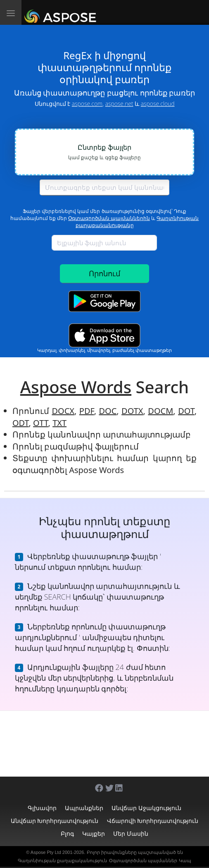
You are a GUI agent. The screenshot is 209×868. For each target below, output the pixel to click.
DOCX (63, 411)
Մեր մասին (131, 833)
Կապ (185, 861)
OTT (40, 423)
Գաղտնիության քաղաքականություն (62, 861)
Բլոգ (67, 833)
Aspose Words (76, 387)
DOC (108, 411)
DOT (186, 411)
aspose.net (119, 104)
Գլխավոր (42, 808)
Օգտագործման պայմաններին (109, 218)
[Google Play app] (104, 301)
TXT (59, 423)
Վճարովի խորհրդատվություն (153, 821)
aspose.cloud (158, 104)
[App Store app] (104, 335)
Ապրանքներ (84, 808)
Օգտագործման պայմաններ (143, 861)
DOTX (132, 411)
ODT (21, 423)
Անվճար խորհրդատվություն (55, 821)
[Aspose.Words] (62, 12)
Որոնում (104, 273)
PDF (87, 411)
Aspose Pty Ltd (46, 852)
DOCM (160, 411)
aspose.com (87, 104)
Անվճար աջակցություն (146, 808)
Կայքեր (94, 833)
